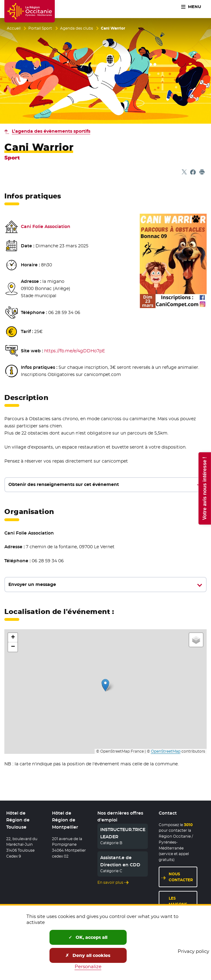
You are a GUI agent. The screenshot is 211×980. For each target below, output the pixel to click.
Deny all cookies (88, 955)
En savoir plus (110, 882)
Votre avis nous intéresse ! (204, 488)
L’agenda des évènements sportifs (51, 131)
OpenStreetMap (166, 751)
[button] (105, 685)
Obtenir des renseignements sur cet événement (64, 484)
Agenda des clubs (77, 28)
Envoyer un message (32, 584)
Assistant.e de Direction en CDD (120, 861)
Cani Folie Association (46, 226)
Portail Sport (40, 28)
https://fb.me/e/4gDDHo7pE (75, 351)
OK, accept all (88, 937)
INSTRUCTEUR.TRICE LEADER (123, 833)
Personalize (88, 966)
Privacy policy (193, 951)
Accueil (14, 28)
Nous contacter (181, 877)
